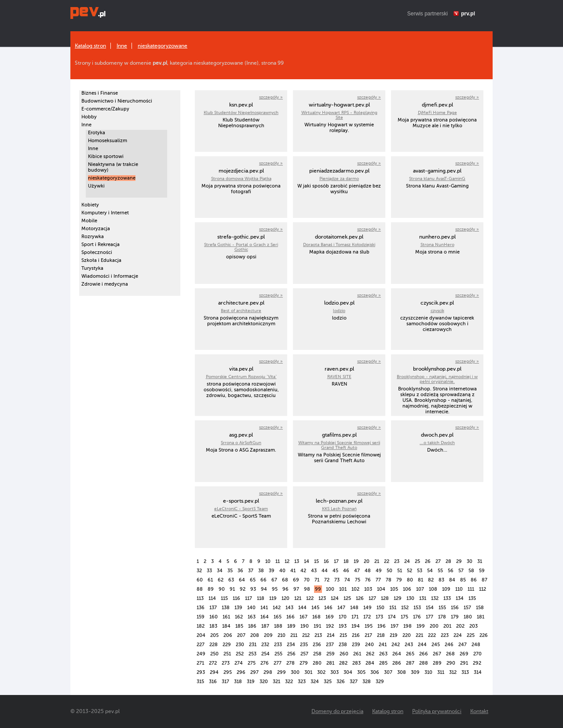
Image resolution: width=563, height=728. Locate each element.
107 (420, 589)
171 (355, 617)
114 (212, 598)
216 (356, 635)
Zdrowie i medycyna (105, 284)
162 (239, 617)
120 (285, 598)
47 (357, 571)
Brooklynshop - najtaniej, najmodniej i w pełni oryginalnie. (437, 379)
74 (347, 580)
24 (407, 561)
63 (231, 580)
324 (315, 682)
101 (343, 589)
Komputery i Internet (105, 213)
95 (275, 589)
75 (358, 580)
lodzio (339, 311)
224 (458, 635)
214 (331, 635)
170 (343, 617)
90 (222, 589)
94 (264, 589)
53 (420, 571)
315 (200, 682)
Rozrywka (93, 237)
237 (330, 645)
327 (354, 682)
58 (471, 571)
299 (281, 672)
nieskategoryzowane (163, 46)
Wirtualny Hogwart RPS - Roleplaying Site (339, 115)
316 (213, 682)
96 (285, 589)
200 (434, 626)
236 (317, 645)
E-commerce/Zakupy (105, 109)
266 (424, 654)
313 (465, 672)
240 (369, 645)
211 (294, 635)
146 (328, 608)
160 (214, 617)
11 (278, 561)
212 (306, 635)
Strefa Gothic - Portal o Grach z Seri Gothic (241, 247)
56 (451, 571)
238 (343, 645)
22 (387, 561)
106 (407, 589)
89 (211, 589)
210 (281, 635)
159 (201, 617)
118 (261, 598)
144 (302, 608)
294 (214, 672)
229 (227, 645)
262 (370, 654)
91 (232, 589)
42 (303, 571)
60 (200, 580)
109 (446, 589)
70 (307, 580)
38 (261, 571)
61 (210, 580)
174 (392, 617)
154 (430, 608)
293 (201, 672)
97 (296, 589)
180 (468, 617)
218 (381, 635)
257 (304, 654)
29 (459, 561)
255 (278, 654)
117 (249, 598)
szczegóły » (271, 97)
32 (199, 571)
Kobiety (90, 205)
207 (241, 635)
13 (297, 561)
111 (471, 589)
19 (356, 561)
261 (357, 654)
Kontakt (479, 711)
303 (335, 672)
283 (356, 663)
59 (482, 571)
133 (447, 598)
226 (484, 635)
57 (461, 571)
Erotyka (97, 133)
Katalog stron (90, 46)
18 (346, 561)
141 (264, 608)
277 (278, 663)
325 (328, 682)
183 (213, 626)
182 (201, 626)
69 (296, 580)
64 (242, 580)
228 (214, 645)
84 (452, 580)
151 (393, 608)
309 (415, 672)
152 (405, 608)
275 (252, 663)
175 (404, 617)
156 (455, 608)
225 (471, 635)
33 (209, 571)
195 (369, 626)
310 (428, 672)
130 (410, 598)
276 (265, 663)
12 (287, 561)
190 (305, 626)
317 (225, 682)
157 (467, 608)
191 (317, 626)
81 (420, 580)
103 (368, 589)
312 (453, 672)
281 (330, 663)
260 (344, 654)
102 (355, 589)
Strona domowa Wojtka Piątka (241, 178)
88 (200, 589)
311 (441, 672)
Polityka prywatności (437, 711)
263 (383, 654)
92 (243, 589)
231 (253, 645)
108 (433, 589)
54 (430, 571)
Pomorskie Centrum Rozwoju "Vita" (241, 377)
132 (435, 598)
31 (480, 561)
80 (410, 580)
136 (201, 608)
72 (327, 580)
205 (214, 635)
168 (316, 617)
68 (285, 580)
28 (448, 561)
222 (432, 635)
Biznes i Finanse (100, 93)
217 (368, 635)
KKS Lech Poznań (339, 509)
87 (484, 580)
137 (213, 608)
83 (441, 580)
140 (251, 608)
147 (341, 608)
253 (252, 654)
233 (278, 645)
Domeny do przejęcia (337, 711)
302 (321, 672)
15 (316, 561)
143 (289, 608)
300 (295, 672)
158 (480, 608)
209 (268, 635)
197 (395, 626)
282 (343, 663)
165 (278, 617)
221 (419, 635)
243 (409, 645)
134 (460, 598)
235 (304, 645)
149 (367, 608)
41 (293, 571)
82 (431, 580)
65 (253, 580)
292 (477, 663)
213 (318, 635)
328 (367, 682)
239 (356, 645)
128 (385, 598)
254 (265, 654)
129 (398, 598)
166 (291, 617)
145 (315, 608)
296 (241, 672)
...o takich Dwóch (437, 443)
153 (417, 608)
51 (400, 571)
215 (343, 635)
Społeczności (97, 252)
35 (230, 571)
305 (361, 672)
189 (291, 626)
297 (254, 672)
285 (383, 663)
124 (335, 598)
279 (304, 663)
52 (409, 571)
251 (227, 654)
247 (462, 645)
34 (220, 571)
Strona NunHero (437, 245)
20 (367, 561)
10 (268, 561)
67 (274, 580)
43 (314, 571)
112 (483, 589)
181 (481, 617)
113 (200, 598)
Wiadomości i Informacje (110, 276)
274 (239, 663)
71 (317, 580)
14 (307, 561)
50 (389, 571)
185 (239, 626)
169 (330, 617)
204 (201, 635)
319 (251, 682)
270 (477, 654)
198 (408, 626)
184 (226, 626)
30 (470, 561)
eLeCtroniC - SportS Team (241, 509)
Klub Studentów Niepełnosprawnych (241, 112)
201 (447, 626)
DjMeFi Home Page (437, 112)
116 (236, 598)
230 (240, 645)
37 (251, 571)
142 (277, 608)
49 (379, 571)
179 (455, 617)
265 (410, 654)
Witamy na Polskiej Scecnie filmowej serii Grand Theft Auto (339, 445)
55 (440, 571)
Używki (96, 186)
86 (474, 580)
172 (367, 617)
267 (437, 654)
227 (201, 645)
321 (276, 682)
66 (263, 580)
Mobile (89, 221)
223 (445, 635)
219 (394, 635)
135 (472, 598)
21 (377, 561)
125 (347, 598)
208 (255, 635)
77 (378, 580)
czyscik (437, 311)
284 (370, 663)
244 (422, 645)
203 (473, 626)
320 (264, 682)
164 (265, 617)
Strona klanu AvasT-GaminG (437, 178)
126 (360, 598)
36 (240, 571)
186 (252, 626)
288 (424, 663)
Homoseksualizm (108, 141)
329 (380, 682)
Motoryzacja (96, 229)
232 (265, 645)
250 (214, 654)
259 (331, 654)
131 (423, 598)
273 (226, 663)
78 (389, 580)
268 (450, 654)
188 (278, 626)
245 (436, 645)
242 (396, 645)
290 (451, 663)
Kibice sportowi (106, 156)
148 (354, 608)
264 (397, 654)
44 (325, 571)
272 (213, 663)
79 (399, 580)
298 (268, 672)
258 (317, 654)
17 (336, 561)
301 (308, 672)
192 (330, 626)
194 (356, 626)
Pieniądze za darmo (339, 178)
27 (438, 561)
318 (238, 682)
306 (375, 672)
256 (291, 654)
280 (317, 663)
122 (310, 598)
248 (476, 645)
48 (368, 571)
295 (228, 672)
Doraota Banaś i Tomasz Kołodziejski (339, 245)
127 (372, 598)
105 (394, 589)
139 (238, 608)
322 (289, 682)
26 (428, 561)
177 (430, 617)
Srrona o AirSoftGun (241, 443)
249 (201, 654)
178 (442, 617)
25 (417, 561)
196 (382, 626)
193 (343, 626)
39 (272, 571)
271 (200, 663)
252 (240, 654)
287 (410, 663)
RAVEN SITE (339, 377)
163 (252, 617)
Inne (122, 46)
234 (291, 645)
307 (388, 672)
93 (253, 589)
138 (226, 608)
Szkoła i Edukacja (101, 260)
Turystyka (92, 268)
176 (417, 617)
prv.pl (468, 14)
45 (335, 571)
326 (341, 682)
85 (463, 580)
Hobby (89, 117)
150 (380, 608)
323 (302, 682)
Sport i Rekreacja (101, 245)
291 (464, 663)
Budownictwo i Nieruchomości (117, 101)
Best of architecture (241, 311)
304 (348, 672)
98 (307, 589)
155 (442, 608)
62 (221, 580)
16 (326, 561)
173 (379, 617)
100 (330, 589)
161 (226, 617)
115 (224, 598)
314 (478, 672)
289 (437, 663)
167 (303, 617)
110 (459, 589)
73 (337, 580)
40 (282, 571)
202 (460, 626)
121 (298, 598)
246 (449, 645)
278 (291, 663)
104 (381, 589)
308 (402, 672)
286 (397, 663)
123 (322, 598)
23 (397, 561)
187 (265, 626)
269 (464, 654)
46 (346, 571)
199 (421, 626)
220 (407, 635)
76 (368, 580)
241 (383, 645)
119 (273, 598)
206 (228, 635)
